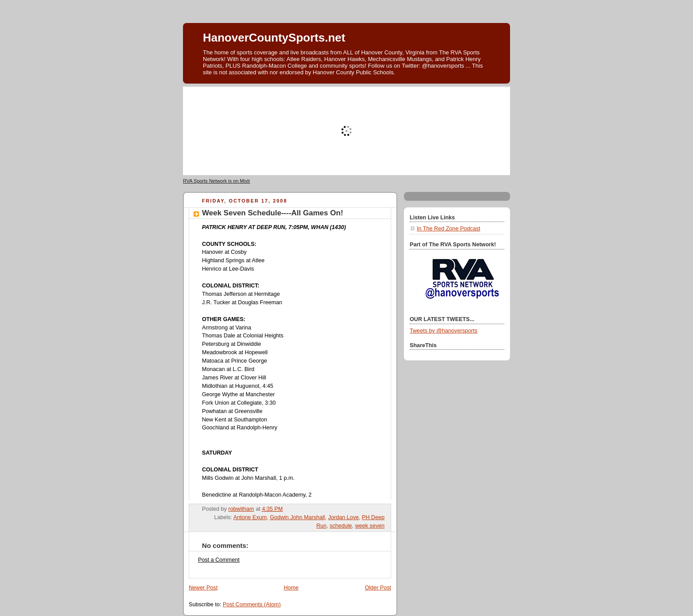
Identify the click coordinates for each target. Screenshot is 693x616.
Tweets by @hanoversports (444, 331)
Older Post (378, 588)
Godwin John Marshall (298, 517)
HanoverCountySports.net (274, 38)
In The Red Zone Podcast (448, 229)
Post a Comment (219, 560)
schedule (341, 526)
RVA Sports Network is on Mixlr (217, 181)
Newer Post (203, 588)
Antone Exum (250, 517)
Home (291, 588)
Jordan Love (343, 517)
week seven (370, 526)
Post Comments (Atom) (252, 605)
